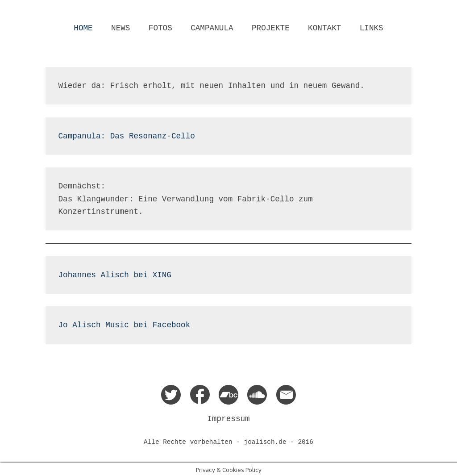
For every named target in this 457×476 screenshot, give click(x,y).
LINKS (372, 28)
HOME (83, 28)
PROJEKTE (271, 28)
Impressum (228, 419)
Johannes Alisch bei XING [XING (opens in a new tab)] (115, 275)
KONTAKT (324, 28)
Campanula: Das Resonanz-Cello (127, 136)
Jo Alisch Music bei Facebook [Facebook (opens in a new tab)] (125, 325)
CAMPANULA (212, 28)
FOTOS (160, 28)
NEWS (120, 28)
